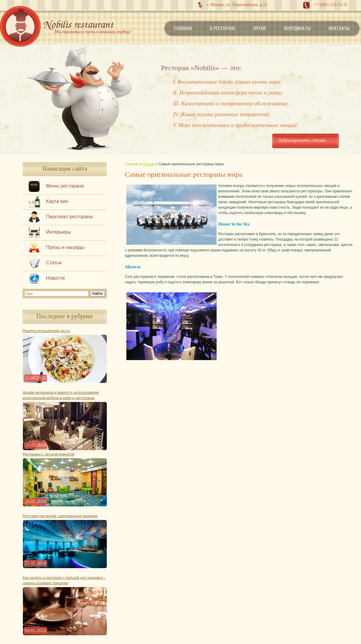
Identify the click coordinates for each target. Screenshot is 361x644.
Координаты (297, 28)
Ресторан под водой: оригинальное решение (60, 516)
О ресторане (223, 28)
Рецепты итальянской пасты (46, 331)
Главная (183, 28)
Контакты (339, 28)
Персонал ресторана (69, 217)
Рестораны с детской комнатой (48, 454)
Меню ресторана (65, 186)
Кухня (260, 28)
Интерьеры (59, 232)
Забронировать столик (302, 140)
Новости (55, 278)
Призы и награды (65, 247)
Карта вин (57, 201)
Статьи (54, 263)
